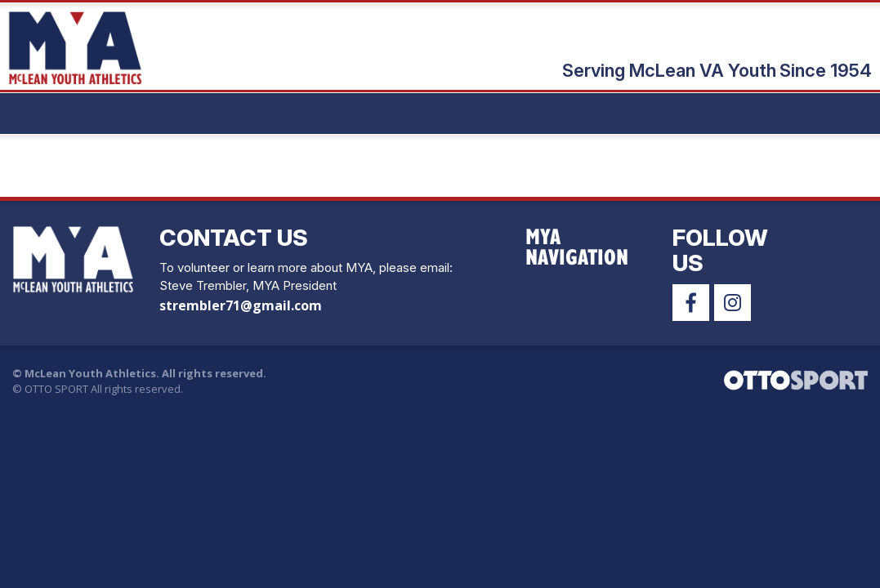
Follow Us (720, 250)
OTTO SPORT (56, 389)
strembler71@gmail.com (241, 305)
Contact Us (234, 238)
